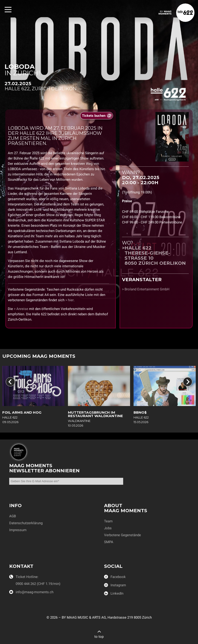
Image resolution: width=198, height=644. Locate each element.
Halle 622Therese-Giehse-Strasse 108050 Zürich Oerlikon (155, 256)
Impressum (18, 530)
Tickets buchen (94, 116)
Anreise (22, 309)
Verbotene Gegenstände (122, 535)
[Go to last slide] (10, 382)
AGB (13, 516)
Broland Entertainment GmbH (147, 289)
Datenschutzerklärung (26, 523)
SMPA (109, 542)
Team (108, 521)
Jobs (108, 528)
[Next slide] (188, 382)
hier (71, 300)
